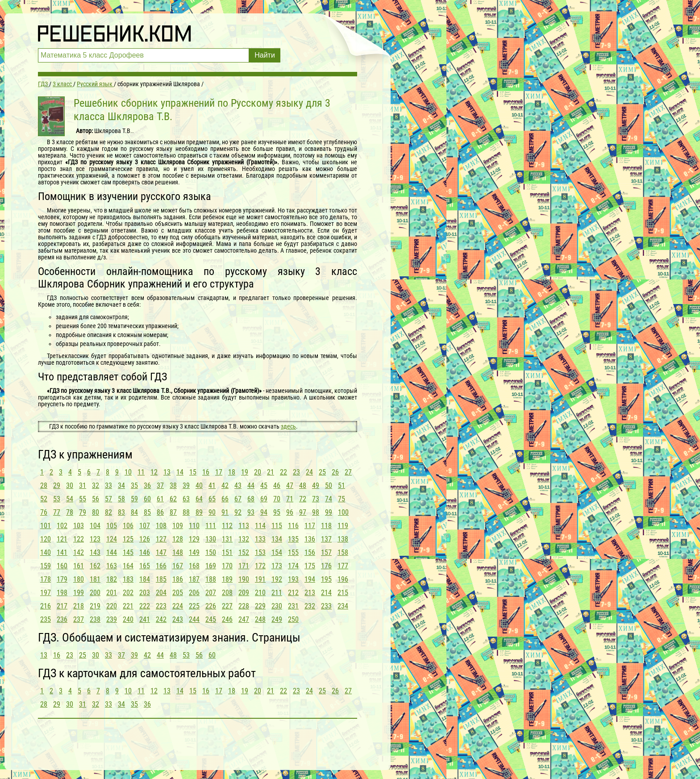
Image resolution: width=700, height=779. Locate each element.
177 (343, 566)
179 (62, 579)
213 (310, 593)
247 (244, 619)
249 (277, 619)
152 (244, 552)
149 (194, 552)
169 (211, 566)
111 (211, 526)
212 (293, 593)
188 (211, 579)
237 (79, 619)
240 (128, 619)
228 (244, 606)
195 (326, 579)
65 (212, 499)
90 (212, 512)
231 (293, 606)
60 (147, 499)
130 (211, 539)
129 (194, 539)
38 (173, 485)
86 (160, 512)
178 (46, 579)
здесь (288, 426)
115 (277, 526)
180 (79, 579)
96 (290, 512)
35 (134, 485)
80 (96, 512)
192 (277, 579)
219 (95, 606)
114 (260, 526)
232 (310, 606)
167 (178, 566)
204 (161, 593)
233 (326, 606)
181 (95, 579)
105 (112, 526)
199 (79, 593)
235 (46, 619)
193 (293, 579)
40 (199, 485)
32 (96, 485)
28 (44, 485)
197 (46, 593)
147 (161, 552)
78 (70, 512)
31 (83, 485)
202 (128, 593)
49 (316, 485)
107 (145, 526)
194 (310, 579)
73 (316, 499)
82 (108, 512)
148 (178, 552)
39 (186, 485)
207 (211, 593)
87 (173, 512)
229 (260, 606)
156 (310, 552)
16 (206, 472)
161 (79, 566)
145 (128, 552)
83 (121, 512)
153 (260, 552)
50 (329, 485)
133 (260, 539)
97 (303, 512)
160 (62, 566)
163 (112, 566)
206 (194, 593)
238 (95, 619)
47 (290, 485)
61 (160, 499)
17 (219, 472)
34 (121, 485)
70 (277, 499)
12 (154, 472)
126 (145, 539)
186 (178, 579)
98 (316, 512)
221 (128, 606)
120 (46, 539)
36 (147, 485)
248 (260, 619)
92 (238, 512)
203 (145, 593)
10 (128, 472)
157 (326, 552)
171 (244, 566)
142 (79, 552)
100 (343, 512)
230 (277, 606)
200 (95, 593)
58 (121, 499)
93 (251, 512)
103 (79, 526)
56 (96, 499)
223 (161, 606)
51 (342, 485)
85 (147, 512)
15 (193, 472)
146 (145, 552)
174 (293, 566)
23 (296, 472)
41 (212, 485)
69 (264, 499)
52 (44, 499)
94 (264, 512)
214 (326, 593)
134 (277, 539)
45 (264, 485)
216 (46, 606)
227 (227, 606)
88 (186, 512)
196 (343, 579)
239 (112, 619)
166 (161, 566)
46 (277, 485)
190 (244, 579)
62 (173, 499)
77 (57, 512)
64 (199, 499)
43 (238, 485)
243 (178, 619)
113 (244, 526)
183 (128, 579)
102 (62, 526)
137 (326, 539)
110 (194, 526)
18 (232, 472)
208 (227, 593)
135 (293, 539)
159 (46, 566)
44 (251, 485)
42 (225, 485)
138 (343, 539)
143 (95, 552)
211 (277, 593)
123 (95, 539)
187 (194, 579)
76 (44, 512)
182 (112, 579)
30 (70, 485)
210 (260, 593)
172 (260, 566)
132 (244, 539)
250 (293, 619)
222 (145, 606)
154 (277, 552)
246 (227, 619)
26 (335, 472)
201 (112, 593)
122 (79, 539)
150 (211, 552)
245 (211, 619)
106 (128, 526)
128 (178, 539)
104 (95, 526)
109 (178, 526)
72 (303, 499)
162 (95, 566)
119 (343, 526)
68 (251, 499)
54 (70, 499)
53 (57, 499)
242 (161, 619)
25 (322, 472)
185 (161, 579)
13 (167, 472)
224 (178, 606)
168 (194, 566)
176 (326, 566)
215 (343, 593)
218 (79, 606)
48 (303, 485)
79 (83, 512)
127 (161, 539)
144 (112, 552)
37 (160, 485)
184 (145, 579)
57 (108, 499)
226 (211, 606)
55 (83, 499)
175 (310, 566)
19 (245, 472)
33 (108, 485)
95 (277, 512)
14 (180, 472)
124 (112, 539)
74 (329, 499)
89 (199, 512)
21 (271, 472)
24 (309, 472)
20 (258, 472)
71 (290, 499)
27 (348, 472)
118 (326, 526)
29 (57, 485)
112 (227, 526)
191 (260, 579)
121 (62, 539)
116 (293, 526)
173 (277, 566)
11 (141, 472)
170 (227, 566)
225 (194, 606)
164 (128, 566)
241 (145, 619)
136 (310, 539)
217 (62, 606)
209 (244, 593)
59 (134, 499)
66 (225, 499)
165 (145, 566)
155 (293, 552)
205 (178, 593)
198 (62, 593)
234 (343, 606)
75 (342, 499)
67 (238, 499)
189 (227, 579)
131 (227, 539)
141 (62, 552)
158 (343, 552)
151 (227, 552)
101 (46, 526)
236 (62, 619)
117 (310, 526)
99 (329, 512)
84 (134, 512)
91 (225, 512)
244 (194, 619)
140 (46, 552)
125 (128, 539)
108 (161, 526)
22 (283, 472)
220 (112, 606)
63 (186, 499)
